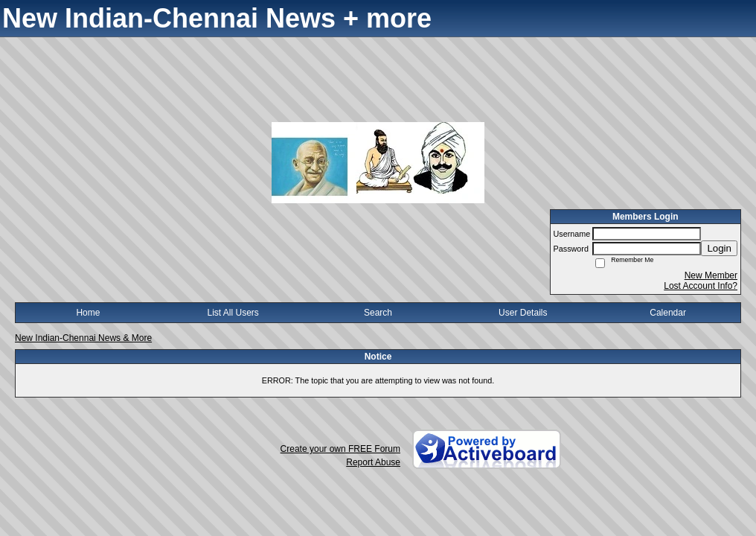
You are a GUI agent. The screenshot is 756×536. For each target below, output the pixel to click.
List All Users (233, 313)
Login (719, 248)
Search (378, 313)
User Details (523, 313)
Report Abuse (373, 462)
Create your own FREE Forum (340, 449)
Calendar (668, 313)
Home (88, 313)
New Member (711, 275)
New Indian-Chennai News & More (83, 338)
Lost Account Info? (701, 286)
